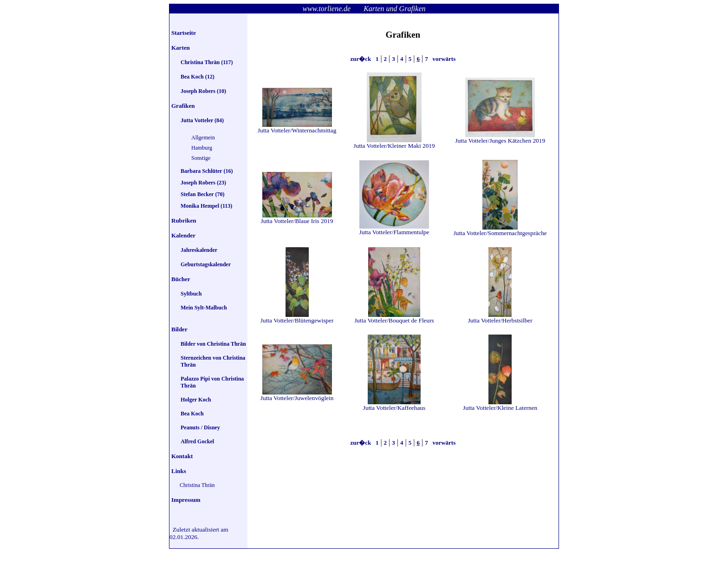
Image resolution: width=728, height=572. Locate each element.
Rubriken (184, 220)
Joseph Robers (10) (203, 91)
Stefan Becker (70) (202, 194)
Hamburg (202, 148)
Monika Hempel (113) (206, 206)
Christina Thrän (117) (207, 62)
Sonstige (201, 158)
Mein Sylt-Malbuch (204, 308)
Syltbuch (191, 294)
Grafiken (183, 106)
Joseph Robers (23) (203, 183)
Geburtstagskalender (206, 264)
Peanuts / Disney (200, 427)
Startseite (184, 33)
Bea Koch (192, 414)
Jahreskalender (199, 250)
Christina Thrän (197, 485)
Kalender (183, 235)
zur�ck (361, 59)
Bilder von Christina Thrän (213, 344)
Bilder (179, 329)
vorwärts (443, 59)
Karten (181, 48)
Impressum (186, 500)
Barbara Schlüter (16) (207, 171)
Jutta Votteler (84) (202, 120)
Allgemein (203, 138)
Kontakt (182, 456)
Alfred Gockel (197, 441)
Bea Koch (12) (198, 77)
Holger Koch (196, 400)
